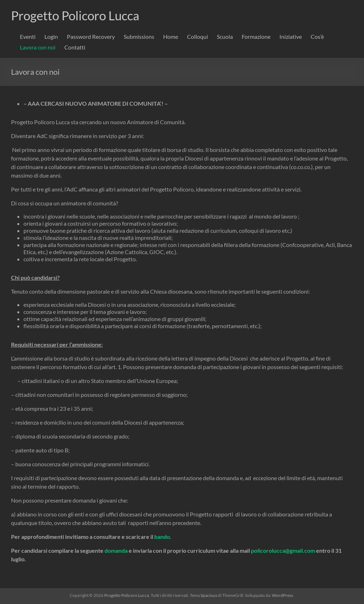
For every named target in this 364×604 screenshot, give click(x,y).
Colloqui (197, 36)
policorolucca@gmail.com (283, 550)
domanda (116, 550)
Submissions (139, 36)
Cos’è (317, 36)
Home (171, 36)
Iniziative (291, 36)
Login (51, 36)
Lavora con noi (38, 47)
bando (162, 537)
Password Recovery (91, 36)
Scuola (225, 36)
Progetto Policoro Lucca (78, 15)
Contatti (75, 47)
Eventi (28, 36)
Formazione (256, 36)
